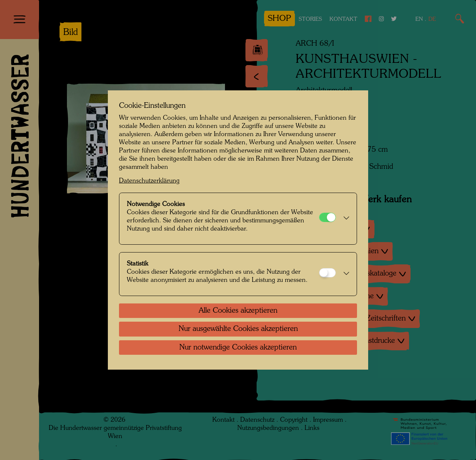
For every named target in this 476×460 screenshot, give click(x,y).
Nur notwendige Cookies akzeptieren (238, 348)
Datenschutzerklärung (149, 181)
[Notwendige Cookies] (327, 217)
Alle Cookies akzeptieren (238, 311)
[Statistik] (327, 273)
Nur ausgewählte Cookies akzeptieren (238, 329)
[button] (344, 219)
